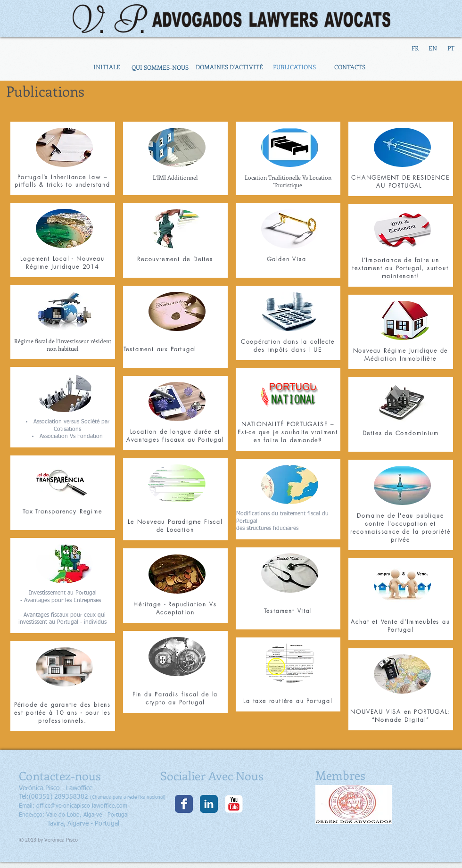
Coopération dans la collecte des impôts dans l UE (288, 346)
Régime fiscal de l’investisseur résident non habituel (63, 345)
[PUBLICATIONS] (294, 67)
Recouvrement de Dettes (175, 259)
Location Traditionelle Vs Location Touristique (288, 181)
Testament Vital (288, 611)
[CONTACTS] (350, 67)
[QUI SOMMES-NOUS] (160, 67)
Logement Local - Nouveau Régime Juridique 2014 (62, 263)
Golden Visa (288, 259)
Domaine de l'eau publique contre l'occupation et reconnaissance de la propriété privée (400, 528)
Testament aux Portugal (160, 349)
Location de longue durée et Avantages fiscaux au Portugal (175, 436)
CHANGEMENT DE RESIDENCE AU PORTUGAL (400, 182)
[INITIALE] (107, 67)
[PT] (451, 48)
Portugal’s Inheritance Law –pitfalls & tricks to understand (62, 181)
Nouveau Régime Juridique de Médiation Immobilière (401, 355)
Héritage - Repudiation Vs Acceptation (175, 608)
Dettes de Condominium (401, 433)
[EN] (433, 48)
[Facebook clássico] (184, 804)
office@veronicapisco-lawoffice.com (82, 806)
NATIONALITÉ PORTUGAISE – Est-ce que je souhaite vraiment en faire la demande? (288, 432)
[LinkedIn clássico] (209, 804)
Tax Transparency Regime (62, 511)
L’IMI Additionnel (175, 177)
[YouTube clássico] (234, 804)
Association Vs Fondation (71, 437)
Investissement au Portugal (63, 593)
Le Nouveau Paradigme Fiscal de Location (175, 526)
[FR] (415, 48)
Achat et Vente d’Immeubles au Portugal (400, 626)
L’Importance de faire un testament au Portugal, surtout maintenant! (400, 268)
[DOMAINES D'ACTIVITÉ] (229, 67)
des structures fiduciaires (267, 529)
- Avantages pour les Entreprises (62, 601)
